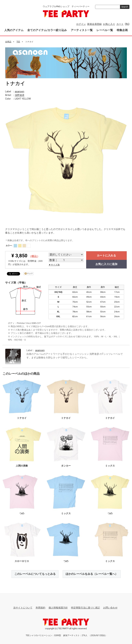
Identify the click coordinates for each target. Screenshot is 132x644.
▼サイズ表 (54, 265)
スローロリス (22, 561)
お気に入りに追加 (106, 264)
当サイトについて (23, 608)
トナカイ (22, 418)
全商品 (8, 42)
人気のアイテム (14, 30)
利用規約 (41, 608)
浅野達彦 (20, 95)
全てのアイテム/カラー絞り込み (47, 30)
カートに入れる (106, 255)
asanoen (19, 91)
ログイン (81, 24)
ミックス (110, 466)
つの (22, 513)
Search (125, 7)
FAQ (127, 24)
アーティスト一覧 (82, 30)
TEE (18, 42)
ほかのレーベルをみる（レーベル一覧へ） (92, 574)
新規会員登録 (94, 24)
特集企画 (122, 30)
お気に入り (109, 24)
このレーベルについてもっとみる (35, 574)
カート (120, 24)
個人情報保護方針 (58, 608)
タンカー (66, 466)
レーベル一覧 (105, 30)
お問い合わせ (110, 608)
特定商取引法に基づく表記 (85, 608)
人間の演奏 (22, 466)
